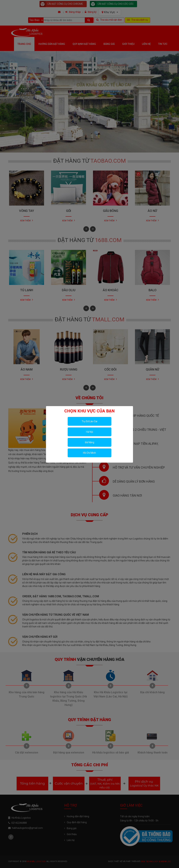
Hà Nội (89, 432)
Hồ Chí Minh (89, 453)
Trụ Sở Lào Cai (89, 421)
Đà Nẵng (90, 442)
